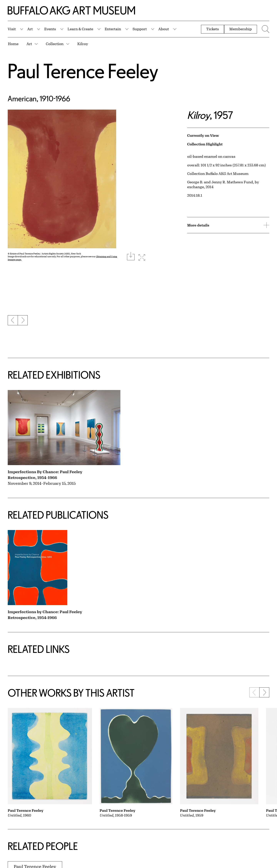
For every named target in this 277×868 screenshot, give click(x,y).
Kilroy (83, 44)
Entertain (113, 29)
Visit (12, 29)
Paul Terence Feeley (83, 71)
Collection (55, 44)
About (164, 29)
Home (13, 44)
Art (30, 29)
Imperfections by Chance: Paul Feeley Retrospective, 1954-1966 (45, 615)
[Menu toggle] (265, 29)
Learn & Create (80, 29)
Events (50, 29)
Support (140, 29)
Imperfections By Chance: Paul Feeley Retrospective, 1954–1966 (45, 475)
